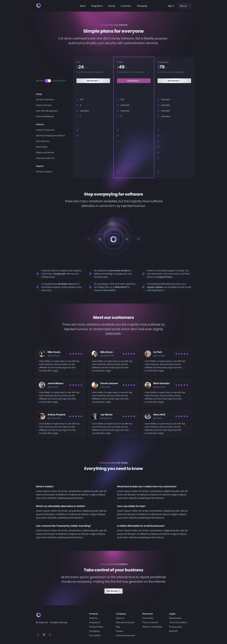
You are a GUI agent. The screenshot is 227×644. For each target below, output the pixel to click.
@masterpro (106, 418)
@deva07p (105, 387)
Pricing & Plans (96, 627)
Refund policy (175, 618)
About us (120, 618)
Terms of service (150, 622)
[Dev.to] (44, 635)
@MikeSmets (54, 356)
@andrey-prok (54, 418)
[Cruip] (39, 5)
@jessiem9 (53, 387)
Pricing (112, 6)
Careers (120, 631)
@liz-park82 (159, 356)
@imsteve (158, 418)
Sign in (171, 6)
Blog (118, 627)
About (83, 6)
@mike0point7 (107, 356)
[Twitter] (38, 635)
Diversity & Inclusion (125, 622)
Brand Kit (173, 631)
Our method (95, 635)
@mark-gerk (159, 387)
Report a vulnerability (152, 627)
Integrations (97, 6)
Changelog (142, 6)
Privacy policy (176, 627)
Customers (126, 6)
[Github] (50, 635)
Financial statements (125, 635)
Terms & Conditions (178, 622)
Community (148, 618)
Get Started (93, 81)
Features (93, 618)
